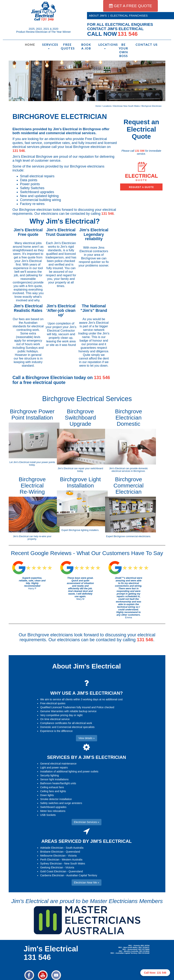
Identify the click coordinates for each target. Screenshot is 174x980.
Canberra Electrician (52, 875)
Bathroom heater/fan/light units (58, 783)
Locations (106, 46)
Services (50, 46)
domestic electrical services (130, 470)
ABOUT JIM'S (98, 16)
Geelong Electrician (52, 867)
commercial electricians (138, 536)
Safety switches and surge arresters (61, 803)
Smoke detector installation (56, 799)
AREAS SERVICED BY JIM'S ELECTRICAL (87, 841)
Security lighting (49, 775)
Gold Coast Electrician (53, 871)
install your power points (42, 462)
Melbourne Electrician (53, 856)
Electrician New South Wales (126, 106)
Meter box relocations (53, 811)
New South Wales (75, 863)
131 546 (19, 151)
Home (30, 45)
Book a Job (86, 46)
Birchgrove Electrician (151, 106)
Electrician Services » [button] (87, 822)
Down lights (47, 795)
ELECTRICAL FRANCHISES (129, 16)
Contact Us (143, 45)
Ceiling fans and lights (53, 791)
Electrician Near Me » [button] (87, 883)
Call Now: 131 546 (155, 973)
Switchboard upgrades (53, 807)
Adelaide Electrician (52, 848)
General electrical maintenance (58, 764)
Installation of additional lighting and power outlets (69, 771)
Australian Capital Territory (82, 875)
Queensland (73, 852)
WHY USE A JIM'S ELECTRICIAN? (87, 693)
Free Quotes (68, 46)
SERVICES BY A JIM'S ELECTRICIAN (87, 757)
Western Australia (72, 860)
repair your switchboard (91, 468)
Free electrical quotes (53, 703)
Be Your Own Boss (123, 50)
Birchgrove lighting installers (84, 530)
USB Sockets (48, 815)
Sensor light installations (54, 779)
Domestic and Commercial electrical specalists (67, 727)
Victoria (72, 856)
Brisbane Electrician (52, 852)
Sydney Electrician (51, 863)
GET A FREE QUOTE (131, 6)
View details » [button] (86, 738)
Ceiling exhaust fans (52, 787)
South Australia (75, 848)
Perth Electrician (50, 860)
